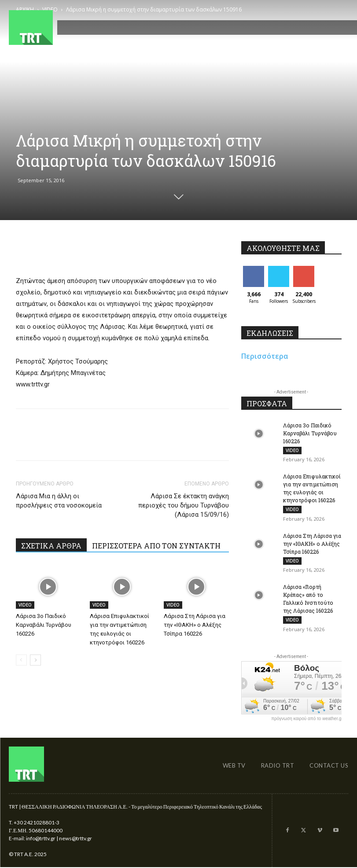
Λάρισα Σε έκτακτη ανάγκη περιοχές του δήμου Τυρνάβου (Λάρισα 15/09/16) (184, 505)
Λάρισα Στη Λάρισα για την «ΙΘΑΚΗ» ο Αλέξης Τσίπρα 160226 (195, 625)
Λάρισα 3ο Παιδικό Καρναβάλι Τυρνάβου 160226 (44, 625)
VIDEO (25, 605)
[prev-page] (21, 660)
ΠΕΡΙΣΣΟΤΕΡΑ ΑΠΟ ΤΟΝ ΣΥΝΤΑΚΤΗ (156, 546)
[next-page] (35, 660)
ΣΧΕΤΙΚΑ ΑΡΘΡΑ (51, 546)
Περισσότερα (265, 356)
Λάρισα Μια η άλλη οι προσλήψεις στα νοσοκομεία (59, 501)
